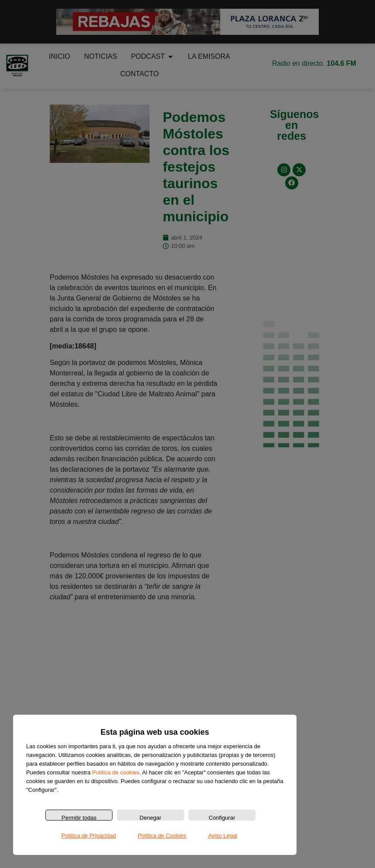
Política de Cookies (162, 836)
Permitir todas (79, 817)
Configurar (222, 817)
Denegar (150, 817)
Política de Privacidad (89, 836)
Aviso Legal (223, 836)
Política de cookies (116, 772)
